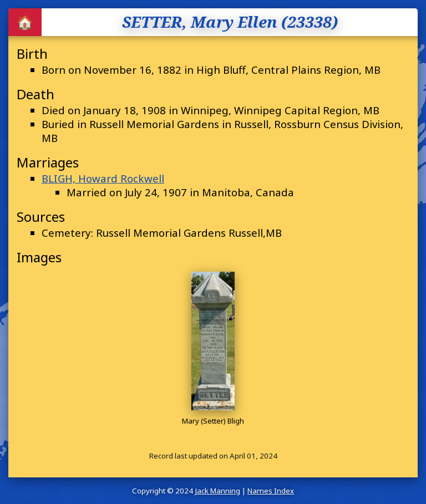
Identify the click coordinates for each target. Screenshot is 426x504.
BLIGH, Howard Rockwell (103, 178)
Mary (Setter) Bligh (213, 421)
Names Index (271, 491)
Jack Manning (217, 491)
